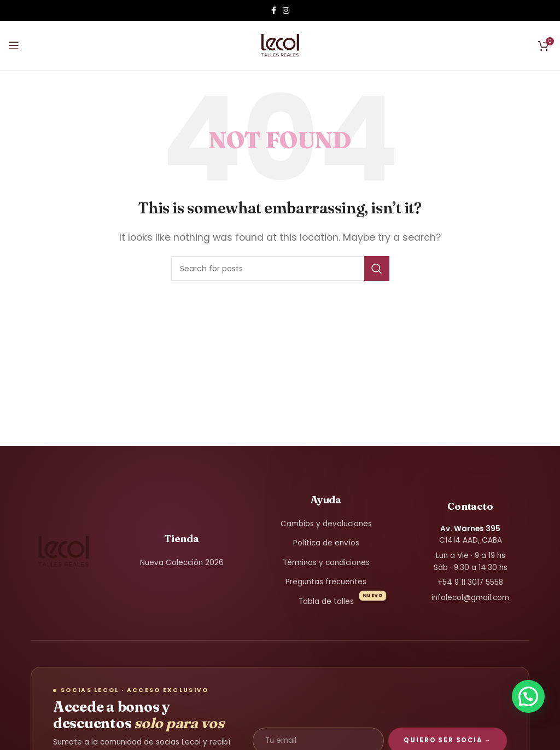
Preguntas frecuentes (326, 582)
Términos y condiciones (326, 563)
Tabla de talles (326, 601)
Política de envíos (326, 543)
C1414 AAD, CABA (471, 535)
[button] (528, 696)
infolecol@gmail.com (470, 598)
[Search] (280, 269)
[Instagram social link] (286, 10)
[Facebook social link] (274, 10)
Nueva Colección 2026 (182, 563)
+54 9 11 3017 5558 (470, 582)
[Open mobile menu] (14, 45)
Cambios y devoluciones (326, 524)
